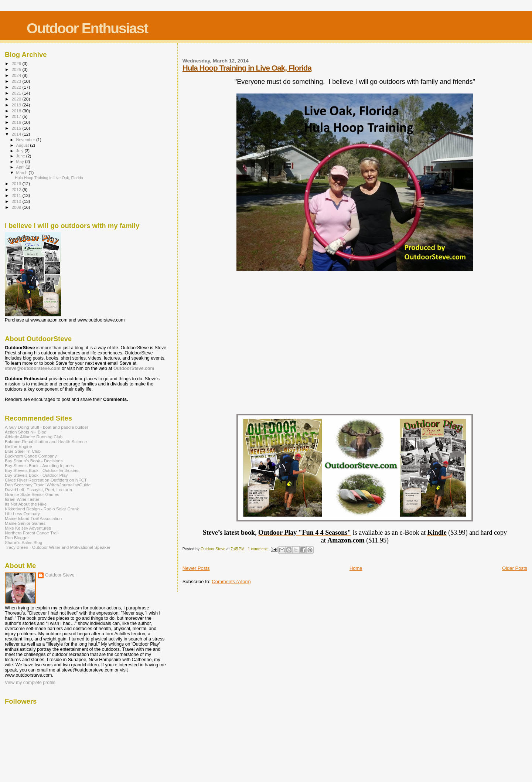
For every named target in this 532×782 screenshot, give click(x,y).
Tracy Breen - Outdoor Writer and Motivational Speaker (58, 547)
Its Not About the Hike (26, 504)
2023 (17, 81)
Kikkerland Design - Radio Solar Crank (42, 509)
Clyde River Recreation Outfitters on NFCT (46, 480)
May (21, 161)
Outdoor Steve (60, 575)
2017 (17, 116)
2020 (17, 99)
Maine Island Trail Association (33, 518)
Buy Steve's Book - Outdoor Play (36, 475)
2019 (17, 105)
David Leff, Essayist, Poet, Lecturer (39, 489)
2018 (17, 111)
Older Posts (515, 568)
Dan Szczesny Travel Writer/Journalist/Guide (48, 485)
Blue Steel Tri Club (23, 451)
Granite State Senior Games (32, 494)
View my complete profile (30, 683)
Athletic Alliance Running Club (34, 437)
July (21, 151)
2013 (17, 183)
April (21, 167)
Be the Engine (18, 446)
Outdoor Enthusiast (87, 28)
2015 (17, 128)
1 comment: (258, 549)
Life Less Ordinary (22, 514)
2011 (17, 195)
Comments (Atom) (231, 582)
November (26, 140)
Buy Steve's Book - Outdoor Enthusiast (42, 470)
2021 (17, 93)
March (23, 173)
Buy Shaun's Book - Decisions (34, 461)
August (23, 145)
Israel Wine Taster (22, 499)
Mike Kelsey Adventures (28, 528)
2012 (17, 189)
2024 (17, 75)
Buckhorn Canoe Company (31, 456)
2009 (17, 207)
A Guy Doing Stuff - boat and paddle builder (47, 427)
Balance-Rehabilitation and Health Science (46, 441)
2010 (17, 201)
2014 (17, 134)
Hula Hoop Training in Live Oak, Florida (247, 68)
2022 (17, 87)
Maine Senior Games (25, 523)
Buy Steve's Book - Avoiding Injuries (39, 465)
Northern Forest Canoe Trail (32, 533)
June (21, 156)
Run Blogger (17, 538)
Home (356, 568)
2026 (17, 63)
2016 (17, 122)
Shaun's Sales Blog (23, 542)
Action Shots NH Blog (26, 432)
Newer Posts (196, 568)
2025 (17, 69)
